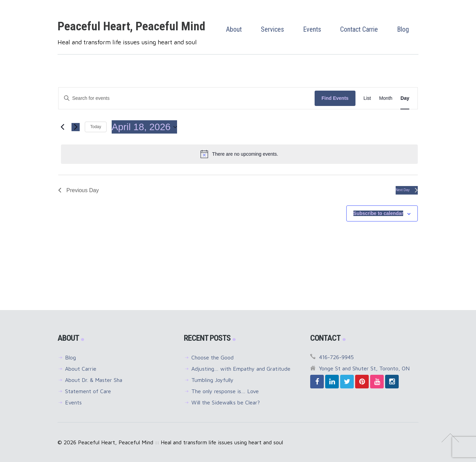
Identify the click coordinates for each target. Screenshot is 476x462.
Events (73, 402)
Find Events (335, 98)
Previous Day (78, 190)
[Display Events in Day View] (405, 98)
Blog (70, 357)
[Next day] (76, 127)
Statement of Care (88, 391)
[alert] (239, 154)
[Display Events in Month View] (386, 98)
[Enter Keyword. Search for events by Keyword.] (187, 98)
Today (96, 127)
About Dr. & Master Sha (94, 380)
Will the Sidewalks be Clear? (226, 402)
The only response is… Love (225, 391)
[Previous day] (62, 127)
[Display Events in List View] (367, 98)
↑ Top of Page (450, 438)
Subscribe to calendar (378, 213)
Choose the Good (212, 357)
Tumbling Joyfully (212, 380)
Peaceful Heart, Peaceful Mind (131, 26)
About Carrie (81, 369)
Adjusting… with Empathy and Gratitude (241, 369)
